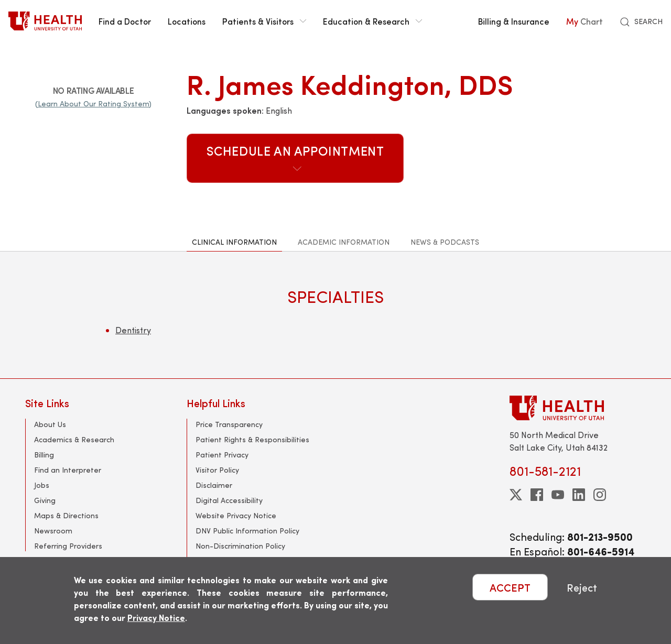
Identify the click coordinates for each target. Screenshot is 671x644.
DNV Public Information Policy (247, 531)
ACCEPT (510, 587)
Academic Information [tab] (344, 242)
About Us (50, 424)
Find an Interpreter (68, 470)
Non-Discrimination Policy (240, 546)
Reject (582, 587)
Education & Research (372, 21)
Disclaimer (214, 485)
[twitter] (516, 495)
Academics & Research (74, 439)
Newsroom (53, 531)
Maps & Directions (66, 515)
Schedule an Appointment (295, 157)
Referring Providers (68, 546)
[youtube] (558, 495)
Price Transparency (229, 424)
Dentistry (133, 330)
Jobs (42, 485)
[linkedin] (579, 495)
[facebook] (537, 495)
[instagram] (600, 495)
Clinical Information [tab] (234, 242)
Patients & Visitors (264, 21)
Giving (45, 500)
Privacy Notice (156, 618)
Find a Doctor (125, 21)
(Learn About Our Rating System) (93, 103)
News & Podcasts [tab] (445, 242)
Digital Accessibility (229, 500)
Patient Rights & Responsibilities (252, 439)
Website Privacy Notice (236, 515)
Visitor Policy (217, 470)
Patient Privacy (222, 455)
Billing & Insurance (514, 21)
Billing (44, 455)
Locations (187, 21)
